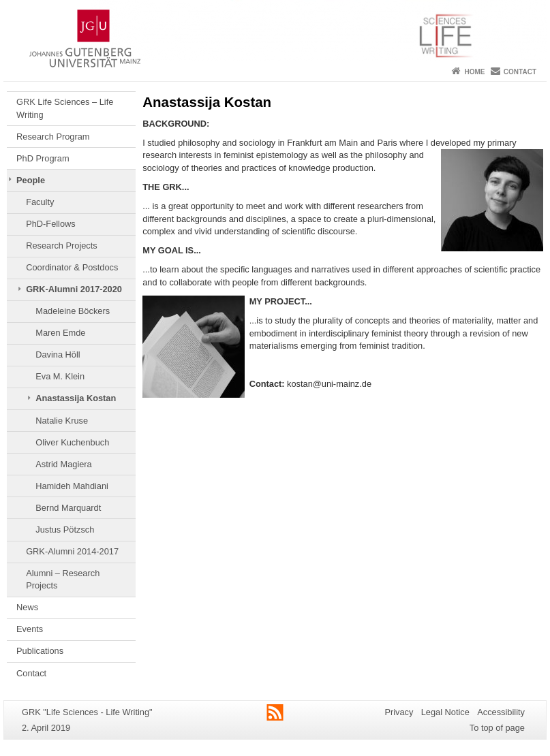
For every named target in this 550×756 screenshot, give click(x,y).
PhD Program (43, 158)
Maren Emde (60, 333)
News (27, 607)
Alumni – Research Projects (63, 579)
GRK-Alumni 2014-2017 (72, 551)
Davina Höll (58, 355)
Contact (520, 72)
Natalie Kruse (62, 421)
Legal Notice (445, 712)
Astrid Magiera (64, 464)
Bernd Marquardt (68, 508)
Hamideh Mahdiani (72, 486)
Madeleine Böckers (73, 311)
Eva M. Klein (60, 376)
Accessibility (501, 712)
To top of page (497, 728)
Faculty (40, 202)
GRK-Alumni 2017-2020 (74, 289)
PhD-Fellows (51, 224)
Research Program (53, 137)
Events (30, 629)
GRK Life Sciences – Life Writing (65, 108)
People (31, 180)
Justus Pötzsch (65, 530)
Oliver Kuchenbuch (72, 442)
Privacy (399, 712)
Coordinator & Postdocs (72, 267)
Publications (40, 651)
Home (474, 72)
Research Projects (62, 246)
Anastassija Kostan (76, 398)
